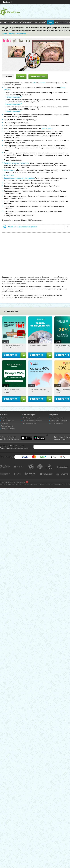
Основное (8, 76)
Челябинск (6, 2)
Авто (36, 22)
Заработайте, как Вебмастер (33, 421)
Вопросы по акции (38, 76)
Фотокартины (9, 175)
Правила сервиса (7, 426)
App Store (27, 438)
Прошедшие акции (29, 423)
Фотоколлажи (9, 170)
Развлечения (28, 22)
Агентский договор (57, 418)
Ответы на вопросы (8, 429)
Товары (51, 22)
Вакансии (4, 423)
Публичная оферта (57, 423)
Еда (5, 22)
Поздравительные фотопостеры (16, 163)
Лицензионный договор (59, 421)
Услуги (63, 22)
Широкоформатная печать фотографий (19, 178)
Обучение (43, 22)
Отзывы (21, 76)
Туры (57, 22)
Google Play (39, 438)
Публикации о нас (7, 421)
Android (43, 83)
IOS (35, 83)
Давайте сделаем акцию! (31, 418)
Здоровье (18, 22)
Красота (11, 22)
